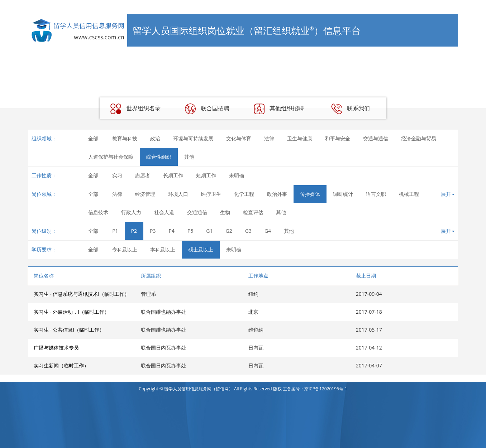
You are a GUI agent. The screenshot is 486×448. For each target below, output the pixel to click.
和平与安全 (338, 138)
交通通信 (197, 212)
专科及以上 (125, 249)
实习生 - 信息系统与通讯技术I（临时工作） (82, 294)
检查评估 (253, 212)
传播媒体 (310, 194)
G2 (229, 231)
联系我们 (351, 109)
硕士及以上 (201, 249)
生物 (225, 212)
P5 (190, 231)
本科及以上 (163, 249)
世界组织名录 (135, 109)
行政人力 (131, 212)
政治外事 (277, 194)
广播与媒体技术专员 (56, 348)
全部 (93, 138)
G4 (268, 231)
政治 (155, 138)
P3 (153, 231)
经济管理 (145, 194)
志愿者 (143, 175)
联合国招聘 (207, 109)
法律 (269, 138)
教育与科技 (125, 138)
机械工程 (409, 194)
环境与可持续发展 (193, 138)
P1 (115, 231)
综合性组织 (159, 157)
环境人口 (178, 194)
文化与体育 (239, 138)
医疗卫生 (211, 194)
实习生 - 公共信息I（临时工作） (69, 330)
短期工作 (206, 175)
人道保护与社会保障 (111, 157)
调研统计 (343, 194)
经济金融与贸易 (419, 138)
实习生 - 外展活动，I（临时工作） (72, 312)
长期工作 (173, 175)
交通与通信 (376, 138)
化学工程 (244, 194)
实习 (117, 175)
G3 (248, 231)
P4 (171, 231)
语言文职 (376, 194)
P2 (134, 231)
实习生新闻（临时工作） (61, 365)
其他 (189, 157)
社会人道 (164, 212)
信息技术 (98, 212)
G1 (209, 231)
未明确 (237, 175)
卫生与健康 (300, 138)
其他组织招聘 (279, 109)
